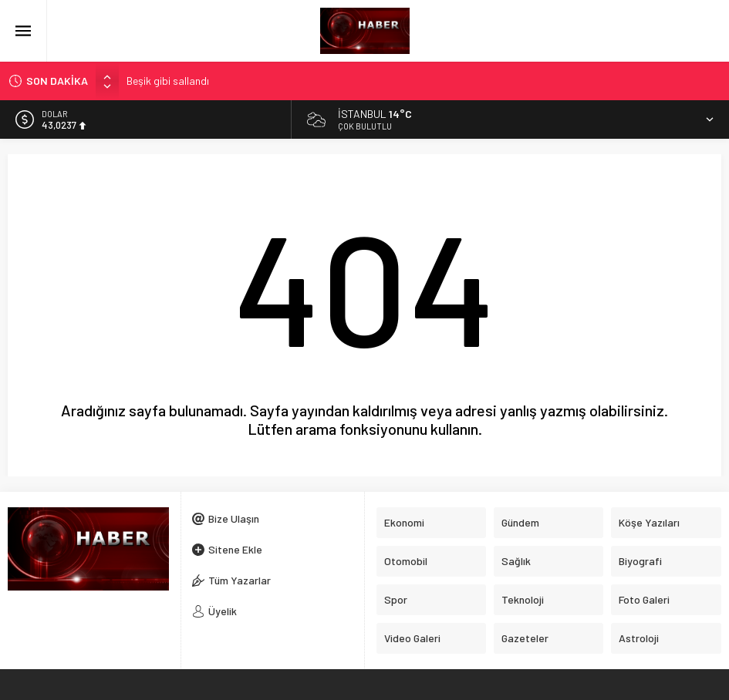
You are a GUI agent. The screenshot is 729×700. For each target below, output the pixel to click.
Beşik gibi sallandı (168, 81)
